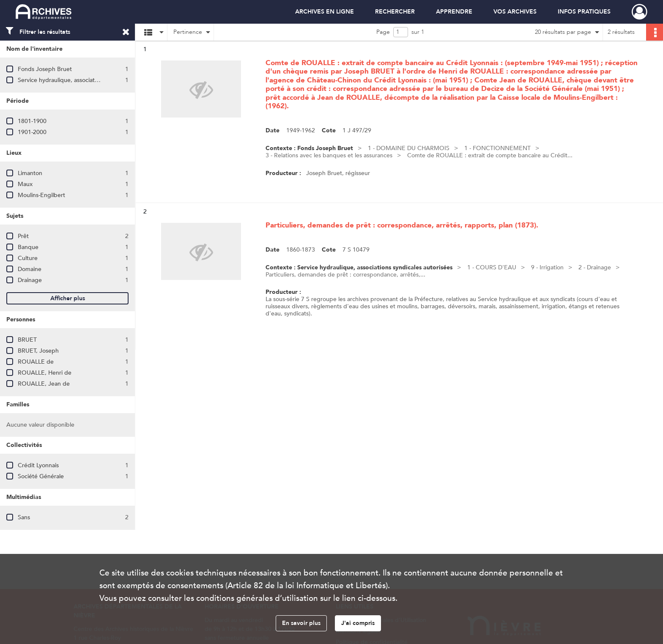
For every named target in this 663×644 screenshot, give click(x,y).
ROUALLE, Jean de (44, 384)
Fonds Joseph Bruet (45, 69)
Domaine (30, 269)
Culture (28, 258)
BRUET (27, 340)
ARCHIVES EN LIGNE (325, 12)
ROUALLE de (36, 362)
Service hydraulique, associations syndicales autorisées (90, 80)
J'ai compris (358, 623)
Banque (28, 247)
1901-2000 (32, 132)
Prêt (23, 236)
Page (383, 32)
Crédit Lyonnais (38, 465)
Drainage (30, 280)
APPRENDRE (454, 12)
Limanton (30, 173)
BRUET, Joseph (38, 351)
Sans (24, 517)
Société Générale (41, 476)
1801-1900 (32, 121)
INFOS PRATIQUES (584, 12)
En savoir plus (301, 623)
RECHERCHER (395, 12)
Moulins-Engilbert (41, 195)
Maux (25, 184)
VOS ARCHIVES (515, 12)
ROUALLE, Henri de (45, 373)
